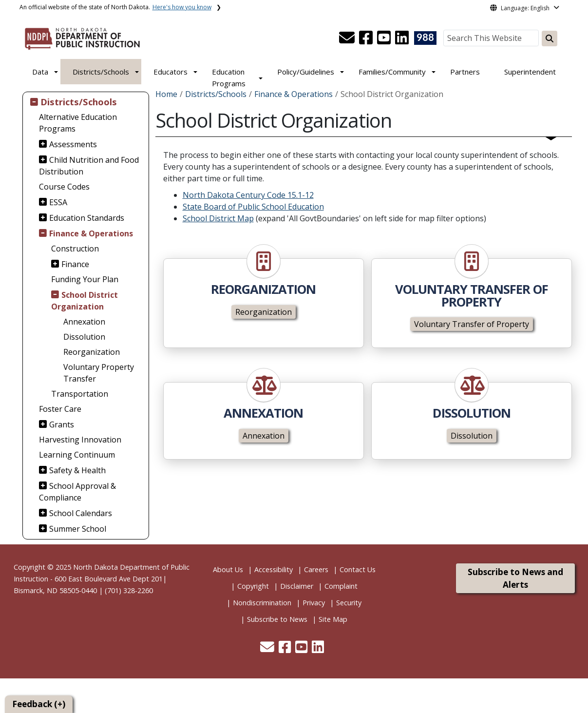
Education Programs (229, 77)
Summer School (78, 529)
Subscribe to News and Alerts (515, 578)
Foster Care (60, 409)
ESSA (58, 202)
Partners (465, 72)
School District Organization (85, 301)
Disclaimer (297, 586)
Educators (171, 72)
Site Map (333, 619)
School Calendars (81, 513)
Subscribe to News (277, 619)
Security (349, 603)
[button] (348, 40)
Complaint (341, 586)
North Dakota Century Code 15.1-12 (248, 195)
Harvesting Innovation (80, 440)
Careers (316, 569)
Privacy (314, 603)
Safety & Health (77, 470)
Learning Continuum (77, 455)
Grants (62, 424)
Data (40, 72)
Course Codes (64, 187)
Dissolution (84, 337)
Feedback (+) (39, 704)
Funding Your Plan (85, 279)
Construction (75, 249)
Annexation (84, 322)
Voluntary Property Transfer (99, 373)
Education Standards (87, 218)
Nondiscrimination (262, 603)
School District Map (218, 218)
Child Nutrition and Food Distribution (89, 166)
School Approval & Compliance (77, 492)
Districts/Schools (101, 72)
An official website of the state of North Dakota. (115, 7)
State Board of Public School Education (253, 207)
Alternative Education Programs (78, 123)
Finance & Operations (91, 233)
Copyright (253, 586)
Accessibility (274, 569)
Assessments (73, 144)
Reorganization (92, 352)
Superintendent (530, 72)
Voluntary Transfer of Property (472, 324)
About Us (228, 569)
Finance (75, 264)
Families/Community (392, 72)
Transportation (80, 394)
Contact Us (358, 569)
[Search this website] (550, 39)
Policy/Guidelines (306, 72)
